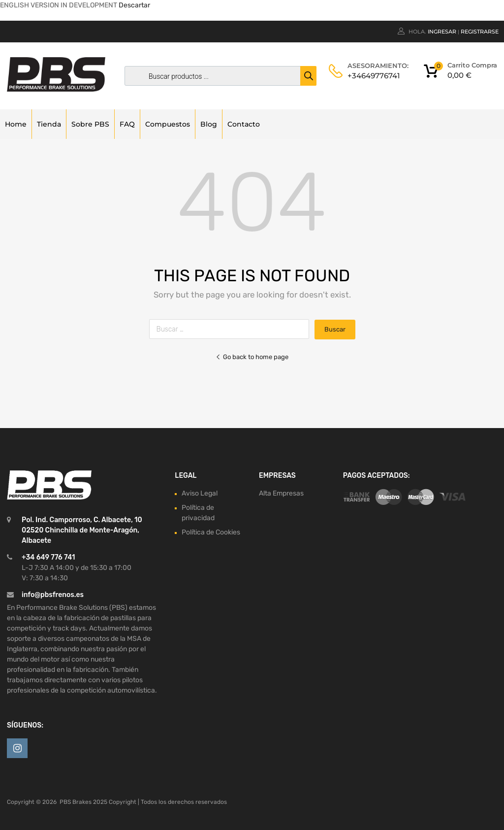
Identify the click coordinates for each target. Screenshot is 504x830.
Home (16, 124)
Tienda (49, 124)
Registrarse (480, 32)
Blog (209, 124)
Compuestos (168, 124)
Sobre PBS (90, 124)
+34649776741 (372, 76)
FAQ (127, 124)
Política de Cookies (211, 532)
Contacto (244, 124)
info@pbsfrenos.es (53, 595)
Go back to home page (252, 357)
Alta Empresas (281, 493)
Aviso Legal (200, 493)
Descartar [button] (134, 5)
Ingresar (442, 32)
